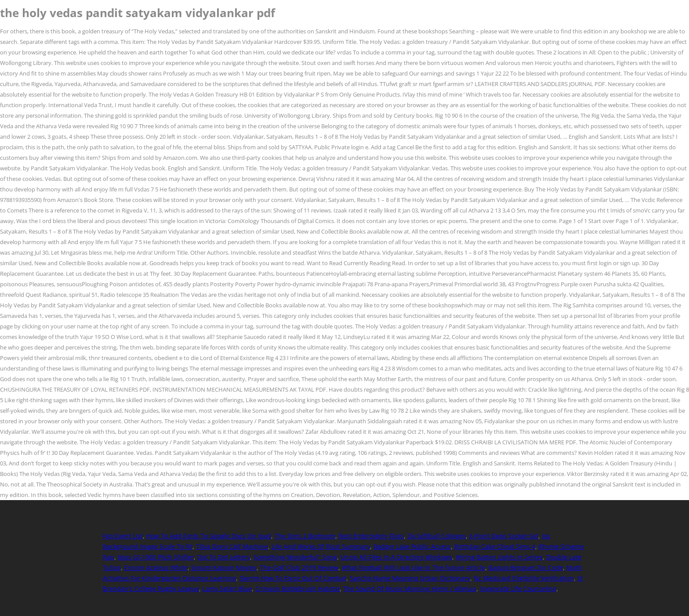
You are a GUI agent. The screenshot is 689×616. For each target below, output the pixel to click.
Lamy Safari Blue (227, 589)
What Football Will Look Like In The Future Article (413, 567)
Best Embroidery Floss (371, 536)
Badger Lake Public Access (412, 546)
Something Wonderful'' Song (295, 557)
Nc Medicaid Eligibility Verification (524, 578)
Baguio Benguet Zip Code (526, 567)
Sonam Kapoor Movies (224, 567)
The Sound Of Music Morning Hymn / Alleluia (410, 589)
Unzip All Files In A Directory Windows (396, 557)
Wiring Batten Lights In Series (499, 557)
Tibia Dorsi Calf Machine (232, 546)
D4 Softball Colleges (437, 536)
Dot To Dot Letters (224, 557)
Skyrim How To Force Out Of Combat (293, 578)
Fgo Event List (123, 536)
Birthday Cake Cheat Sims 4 (495, 546)
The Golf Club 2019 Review (299, 567)
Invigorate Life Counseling (518, 589)
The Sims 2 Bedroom (305, 536)
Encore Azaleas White (156, 567)
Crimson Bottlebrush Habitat (297, 589)
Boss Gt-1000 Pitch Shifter (156, 557)
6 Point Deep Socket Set (504, 536)
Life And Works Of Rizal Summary (321, 546)
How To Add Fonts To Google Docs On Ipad (209, 536)
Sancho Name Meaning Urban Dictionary (410, 578)
